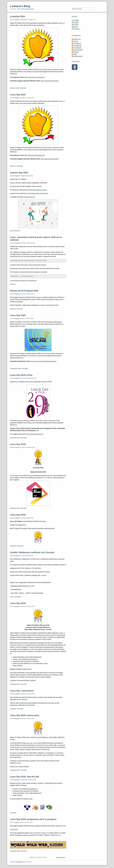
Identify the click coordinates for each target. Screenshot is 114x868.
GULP (45, 382)
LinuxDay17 (77, 43)
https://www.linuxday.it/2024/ (50, 81)
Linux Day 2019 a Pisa (21, 375)
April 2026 (75, 24)
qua (27, 743)
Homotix (24, 699)
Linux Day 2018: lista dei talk (25, 777)
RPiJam (76, 52)
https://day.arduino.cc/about (38, 190)
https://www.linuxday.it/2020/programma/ (44, 361)
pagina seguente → (61, 857)
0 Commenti (23, 88)
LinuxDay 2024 (17, 16)
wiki (56, 299)
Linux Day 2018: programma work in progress (33, 819)
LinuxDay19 (13, 438)
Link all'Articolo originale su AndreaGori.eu (23, 281)
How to (12, 597)
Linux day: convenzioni (22, 691)
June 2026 (75, 20)
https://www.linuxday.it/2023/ (50, 159)
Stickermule (14, 705)
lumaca (17, 243)
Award (17, 20)
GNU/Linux (13, 88)
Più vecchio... (76, 29)
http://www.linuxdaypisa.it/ (35, 434)
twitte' (44, 833)
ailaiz (18, 88)
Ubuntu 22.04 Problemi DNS (24, 291)
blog (31, 833)
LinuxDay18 (13, 684)
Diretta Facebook (29, 197)
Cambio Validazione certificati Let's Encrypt (32, 552)
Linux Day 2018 (18, 603)
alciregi (17, 518)
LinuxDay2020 (14, 368)
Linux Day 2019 (18, 444)
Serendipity (19, 862)
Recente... (75, 27)
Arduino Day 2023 (19, 173)
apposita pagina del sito (25, 835)
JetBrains (61, 478)
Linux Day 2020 (18, 315)
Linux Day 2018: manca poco (25, 715)
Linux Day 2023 (18, 95)
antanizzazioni (78, 56)
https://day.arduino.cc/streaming (38, 193)
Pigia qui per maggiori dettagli (19, 766)
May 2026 (75, 22)
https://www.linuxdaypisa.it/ (36, 77)
